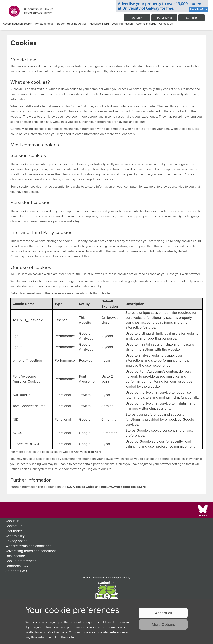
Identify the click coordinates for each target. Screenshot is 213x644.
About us (12, 521)
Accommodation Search (18, 24)
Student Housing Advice (72, 24)
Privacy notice (16, 541)
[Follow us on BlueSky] (203, 511)
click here (94, 452)
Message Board (99, 24)
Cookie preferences (21, 561)
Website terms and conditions (28, 546)
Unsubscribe (15, 556)
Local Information (122, 24)
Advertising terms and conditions (31, 551)
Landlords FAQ (17, 566)
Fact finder (14, 531)
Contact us (14, 526)
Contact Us (166, 24)
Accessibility (15, 536)
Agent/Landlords (146, 24)
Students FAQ (16, 571)
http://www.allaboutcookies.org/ (124, 487)
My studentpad (44, 24)
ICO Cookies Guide (81, 487)
